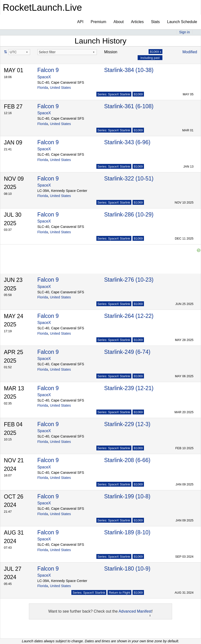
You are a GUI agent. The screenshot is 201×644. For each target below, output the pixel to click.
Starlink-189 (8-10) (127, 532)
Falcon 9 (48, 70)
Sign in (184, 32)
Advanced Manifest (135, 611)
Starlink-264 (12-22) (129, 316)
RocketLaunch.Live (42, 7)
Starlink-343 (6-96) (127, 142)
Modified (190, 52)
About (119, 22)
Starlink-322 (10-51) (129, 179)
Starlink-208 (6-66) (127, 460)
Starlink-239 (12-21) (129, 388)
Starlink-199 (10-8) (127, 496)
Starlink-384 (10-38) (129, 70)
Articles (137, 22)
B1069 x (155, 52)
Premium (99, 22)
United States (60, 88)
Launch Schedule (182, 22)
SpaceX (44, 77)
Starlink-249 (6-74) (127, 352)
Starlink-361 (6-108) (129, 106)
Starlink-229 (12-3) (127, 424)
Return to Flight (119, 593)
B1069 (138, 94)
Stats (155, 22)
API (80, 22)
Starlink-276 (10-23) (129, 280)
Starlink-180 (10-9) (127, 569)
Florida (43, 88)
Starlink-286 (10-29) (129, 215)
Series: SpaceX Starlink (114, 94)
